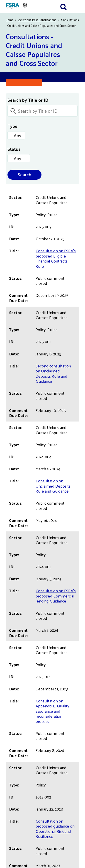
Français (12, 708)
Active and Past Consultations (37, 20)
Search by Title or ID (28, 100)
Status (14, 149)
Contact (12, 757)
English (12, 716)
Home (10, 20)
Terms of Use (18, 741)
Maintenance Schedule (25, 765)
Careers (12, 749)
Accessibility (16, 725)
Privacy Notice (18, 733)
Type (12, 126)
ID (71, 201)
